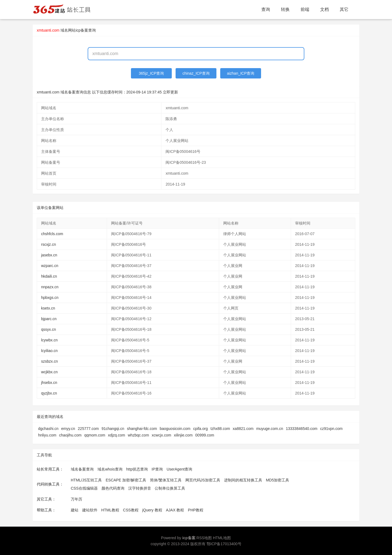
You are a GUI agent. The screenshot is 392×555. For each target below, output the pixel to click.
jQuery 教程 (152, 510)
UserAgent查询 (179, 469)
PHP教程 (196, 510)
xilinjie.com (183, 435)
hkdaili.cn (49, 276)
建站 (75, 510)
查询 (266, 9)
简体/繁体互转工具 (166, 480)
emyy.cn (68, 429)
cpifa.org (201, 429)
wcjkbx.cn (49, 372)
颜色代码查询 (113, 488)
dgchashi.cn (48, 429)
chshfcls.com (52, 234)
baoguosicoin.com (175, 429)
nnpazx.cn (50, 287)
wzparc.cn (50, 266)
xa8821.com (243, 429)
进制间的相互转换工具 (243, 480)
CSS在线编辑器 (84, 488)
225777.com (88, 429)
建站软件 (90, 510)
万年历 (76, 499)
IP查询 (157, 469)
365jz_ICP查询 (151, 73)
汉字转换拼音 (140, 488)
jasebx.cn (49, 255)
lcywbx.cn (49, 340)
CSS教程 (131, 510)
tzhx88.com (220, 429)
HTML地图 (222, 538)
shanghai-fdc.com (142, 429)
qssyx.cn (48, 329)
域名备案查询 (82, 469)
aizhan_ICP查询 (241, 73)
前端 (305, 9)
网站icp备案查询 (82, 30)
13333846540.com (302, 429)
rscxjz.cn (48, 244)
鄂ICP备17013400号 (224, 544)
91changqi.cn (113, 429)
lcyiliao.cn (49, 351)
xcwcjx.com (161, 435)
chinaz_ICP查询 (196, 73)
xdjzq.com (116, 435)
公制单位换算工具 (170, 488)
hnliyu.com (47, 435)
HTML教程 (110, 510)
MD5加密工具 (278, 480)
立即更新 (170, 92)
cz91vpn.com (331, 429)
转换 (285, 9)
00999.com (205, 435)
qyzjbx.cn (49, 393)
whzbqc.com (138, 435)
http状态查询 (137, 469)
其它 (344, 9)
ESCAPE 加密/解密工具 (126, 480)
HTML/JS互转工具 (86, 480)
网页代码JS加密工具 (203, 480)
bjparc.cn (49, 319)
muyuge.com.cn (270, 429)
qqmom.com (95, 435)
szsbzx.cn (49, 361)
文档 (324, 9)
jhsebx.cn (49, 383)
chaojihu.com (70, 435)
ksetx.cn (48, 308)
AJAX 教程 (175, 510)
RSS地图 (204, 538)
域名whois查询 (110, 469)
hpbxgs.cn (50, 298)
